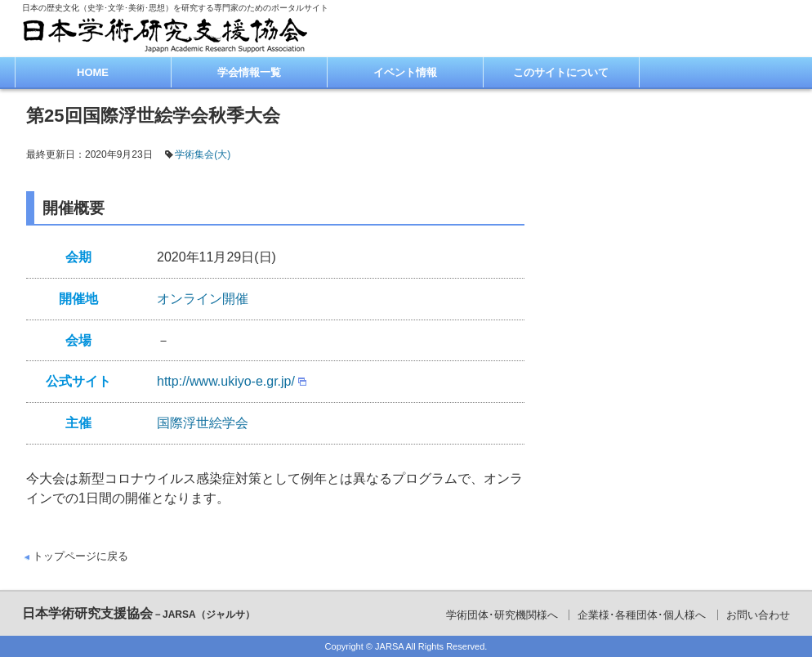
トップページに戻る (80, 556)
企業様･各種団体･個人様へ (642, 615)
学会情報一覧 (249, 72)
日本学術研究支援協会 (138, 613)
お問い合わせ (758, 615)
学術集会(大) (203, 154)
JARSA (389, 646)
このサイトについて (561, 72)
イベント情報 (405, 72)
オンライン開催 (203, 299)
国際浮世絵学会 (203, 423)
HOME (93, 72)
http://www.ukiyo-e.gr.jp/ (226, 381)
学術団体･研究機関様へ (502, 615)
